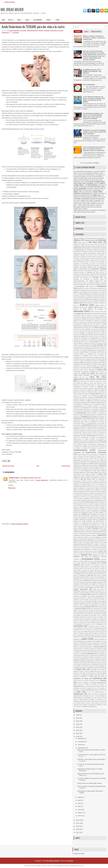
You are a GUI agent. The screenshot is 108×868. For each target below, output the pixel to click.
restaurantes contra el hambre (96, 626)
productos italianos (79, 603)
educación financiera (79, 399)
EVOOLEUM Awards (79, 424)
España (94, 416)
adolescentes (95, 260)
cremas (100, 370)
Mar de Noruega (81, 512)
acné (98, 258)
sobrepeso (76, 654)
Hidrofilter (79, 467)
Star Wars (86, 655)
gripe (102, 458)
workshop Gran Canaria (80, 705)
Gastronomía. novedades (96, 452)
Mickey (94, 535)
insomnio (102, 483)
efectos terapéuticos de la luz (96, 399)
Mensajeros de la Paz (98, 525)
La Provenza (83, 497)
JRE (98, 492)
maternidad (94, 516)
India (90, 481)
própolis (102, 605)
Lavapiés (78, 500)
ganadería (101, 448)
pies (100, 582)
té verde (102, 661)
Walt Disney (95, 703)
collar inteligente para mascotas (91, 349)
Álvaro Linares (100, 272)
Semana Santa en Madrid (81, 648)
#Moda (76, 244)
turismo (103, 680)
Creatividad (91, 370)
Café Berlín (90, 317)
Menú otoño (100, 526)
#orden (102, 244)
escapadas (84, 416)
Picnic (97, 579)
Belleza (12, 19)
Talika (103, 659)
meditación (76, 523)
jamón (98, 488)
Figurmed (102, 432)
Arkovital (76, 290)
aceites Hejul (101, 253)
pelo (89, 575)
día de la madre (100, 388)
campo (90, 322)
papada (84, 572)
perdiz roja (94, 577)
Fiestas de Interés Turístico (89, 432)
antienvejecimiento (32, 30)
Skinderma (78, 652)
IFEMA (76, 478)
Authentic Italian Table (99, 294)
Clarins (86, 343)
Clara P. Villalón (78, 343)
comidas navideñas (88, 350)
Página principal (10, 2)
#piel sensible (92, 246)
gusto (93, 460)
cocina (99, 343)
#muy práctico (94, 244)
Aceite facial (77, 253)
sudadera (102, 655)
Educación (100, 397)
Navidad (84, 555)
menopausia (85, 525)
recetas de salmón (82, 615)
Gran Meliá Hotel (92, 458)
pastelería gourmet (93, 574)
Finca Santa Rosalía (85, 434)
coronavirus (95, 362)
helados (84, 465)
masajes (84, 514)
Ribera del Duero (83, 628)
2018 (78, 820)
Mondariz (96, 544)
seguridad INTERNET (87, 645)
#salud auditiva (86, 248)
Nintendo (77, 557)
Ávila (103, 296)
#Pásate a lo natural (80, 246)
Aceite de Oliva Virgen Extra (97, 251)
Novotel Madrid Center (86, 561)
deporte (100, 387)
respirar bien (89, 624)
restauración (100, 624)
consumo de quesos (87, 357)
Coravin (88, 361)
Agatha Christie (84, 262)
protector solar (90, 607)
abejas (96, 250)
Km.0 (105, 493)
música (101, 551)
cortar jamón (86, 364)
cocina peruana (85, 345)
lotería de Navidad (78, 506)
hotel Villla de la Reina (89, 474)
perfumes (102, 577)
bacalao (76, 299)
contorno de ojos (99, 357)
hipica (91, 467)
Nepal (103, 555)
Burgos (102, 315)
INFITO (102, 481)
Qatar (75, 612)
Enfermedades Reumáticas (83, 410)
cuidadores (95, 375)
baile (82, 299)
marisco (76, 514)
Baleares (88, 299)
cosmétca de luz (78, 366)
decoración (77, 387)
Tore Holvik (83, 673)
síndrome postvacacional (88, 650)
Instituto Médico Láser (88, 485)
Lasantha (49, 866)
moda (20, 19)
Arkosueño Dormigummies (98, 289)
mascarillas (93, 514)
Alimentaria (80, 271)
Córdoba (102, 361)
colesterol (76, 348)
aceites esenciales (89, 253)
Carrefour (76, 329)
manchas (102, 509)
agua (93, 262)
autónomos (77, 296)
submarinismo (94, 655)
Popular (78, 31)
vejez (96, 688)
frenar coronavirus (79, 443)
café (83, 317)
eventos (76, 422)
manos (76, 511)
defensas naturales (89, 387)
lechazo (85, 500)
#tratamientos (80, 250)
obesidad (96, 565)
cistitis (103, 342)
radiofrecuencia (79, 614)
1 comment (15, 32)
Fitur (84, 436)
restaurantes (79, 626)
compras (94, 352)
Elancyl (105, 403)
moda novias (78, 542)
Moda (100, 535)
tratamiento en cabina (57, 30)
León (105, 500)
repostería (79, 624)
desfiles (76, 389)
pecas (75, 575)
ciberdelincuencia (78, 342)
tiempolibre (94, 669)
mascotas (102, 514)
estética (88, 418)
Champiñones (94, 338)
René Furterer (96, 622)
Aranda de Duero (84, 284)
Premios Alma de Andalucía (97, 595)
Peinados (82, 575)
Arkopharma (102, 286)
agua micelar (101, 262)
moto (77, 548)
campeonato (83, 322)
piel (85, 580)
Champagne (85, 338)
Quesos (98, 612)
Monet (103, 544)
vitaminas (76, 701)
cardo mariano (78, 328)
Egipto (89, 401)
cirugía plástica (94, 342)
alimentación (84, 269)
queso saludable (89, 612)
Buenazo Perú (80, 315)
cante (91, 324)
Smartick (102, 652)
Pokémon (92, 591)
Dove (75, 396)
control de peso (90, 359)
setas (99, 648)
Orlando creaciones (79, 568)
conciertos (91, 354)
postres (102, 593)
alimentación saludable (99, 269)
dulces (102, 395)
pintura (102, 586)
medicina (91, 518)
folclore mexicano (90, 439)
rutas (87, 633)
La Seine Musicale (94, 497)
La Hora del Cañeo (98, 495)
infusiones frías (86, 483)
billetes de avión (94, 312)
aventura (96, 296)
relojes (75, 622)
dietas (102, 390)
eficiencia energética (79, 401)
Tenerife (84, 666)
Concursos (100, 354)
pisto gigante (90, 587)
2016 (78, 826)
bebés (102, 301)
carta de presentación (98, 329)
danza (83, 385)
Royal (99, 632)
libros (89, 502)
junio (79, 800)
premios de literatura (80, 596)
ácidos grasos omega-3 (88, 258)
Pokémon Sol (89, 593)
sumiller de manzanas (95, 657)
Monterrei (76, 546)
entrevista (93, 413)
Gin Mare (102, 455)
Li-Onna (78, 502)
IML (82, 479)
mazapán (76, 518)
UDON (95, 685)
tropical (86, 681)
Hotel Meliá (77, 474)
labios (81, 499)
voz (77, 703)
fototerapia (85, 441)
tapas (83, 661)
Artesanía (85, 292)
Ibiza (88, 476)
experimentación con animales (96, 424)
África (75, 262)
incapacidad (101, 479)
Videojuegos (79, 694)
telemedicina (86, 664)
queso (81, 612)
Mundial (95, 549)
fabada (96, 425)
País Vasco (94, 570)
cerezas (102, 336)
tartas (89, 661)
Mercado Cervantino (86, 532)
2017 (78, 823)
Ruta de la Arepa (78, 633)
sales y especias (78, 635)
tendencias (95, 664)
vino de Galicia (84, 696)
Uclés (87, 685)
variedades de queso (79, 688)
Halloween (84, 462)
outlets (103, 568)
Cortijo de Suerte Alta (98, 364)
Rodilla (97, 628)
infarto (96, 481)
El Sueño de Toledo (94, 402)
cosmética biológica (92, 366)
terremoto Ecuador (79, 667)
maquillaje (103, 511)
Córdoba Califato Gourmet (81, 362)
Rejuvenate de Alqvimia (98, 621)
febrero (80, 813)
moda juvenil (101, 541)
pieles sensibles (80, 582)
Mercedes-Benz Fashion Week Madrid (90, 533)
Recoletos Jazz (95, 615)
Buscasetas (77, 317)
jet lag (82, 490)
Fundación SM (78, 446)
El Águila (84, 403)
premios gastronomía (97, 596)
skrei (85, 652)
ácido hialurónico (15, 30)
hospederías (77, 469)
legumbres (98, 500)
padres (85, 570)
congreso (86, 355)
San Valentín (97, 641)
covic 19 (83, 370)
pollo (97, 593)
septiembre (82, 748)
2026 (78, 715)
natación (88, 553)
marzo (80, 810)
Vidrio (89, 694)
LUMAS (96, 506)
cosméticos (97, 368)
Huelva (76, 476)
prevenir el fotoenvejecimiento (96, 598)
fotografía (76, 441)
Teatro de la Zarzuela (79, 662)
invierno (97, 486)
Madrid (82, 507)
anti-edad (23, 30)
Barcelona (84, 301)
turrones (80, 685)
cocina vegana (78, 347)
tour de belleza (102, 673)
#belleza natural (90, 240)
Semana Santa (99, 647)
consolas (76, 357)
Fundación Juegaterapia (97, 444)
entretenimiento (81, 413)
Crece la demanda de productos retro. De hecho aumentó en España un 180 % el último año (94, 149)
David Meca (91, 385)
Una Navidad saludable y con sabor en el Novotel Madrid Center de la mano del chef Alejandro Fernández (93, 116)
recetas (104, 614)
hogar (50, 19)
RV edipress (94, 633)
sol (83, 654)
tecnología (78, 664)
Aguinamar (76, 264)
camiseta (97, 321)
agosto (80, 797)
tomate (98, 671)
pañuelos (76, 572)
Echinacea (76, 397)
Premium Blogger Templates (61, 866)
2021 (78, 730)
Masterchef (86, 516)
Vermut (96, 690)
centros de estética (80, 336)
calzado (84, 319)
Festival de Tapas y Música (94, 431)
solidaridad (90, 654)
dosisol (103, 394)
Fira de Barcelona (99, 434)
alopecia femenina (79, 272)
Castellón (96, 331)
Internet (76, 486)
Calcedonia (98, 317)
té (97, 661)
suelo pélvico (77, 657)
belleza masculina (79, 307)
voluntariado (103, 701)
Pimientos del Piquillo (89, 584)
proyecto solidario (81, 608)
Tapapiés (76, 661)
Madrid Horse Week (93, 507)
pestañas (76, 579)
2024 (78, 721)
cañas (98, 324)
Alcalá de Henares (94, 265)
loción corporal (88, 504)
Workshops (92, 705)
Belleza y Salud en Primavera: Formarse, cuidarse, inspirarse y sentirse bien (94, 38)
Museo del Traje (78, 551)
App (97, 283)
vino (75, 696)
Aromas (83, 290)
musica (94, 551)
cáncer (96, 322)
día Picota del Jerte (79, 390)
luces (87, 506)
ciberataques (101, 340)
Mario (91, 512)
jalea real (90, 488)
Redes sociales (79, 619)
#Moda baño (84, 244)
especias (102, 417)
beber (96, 301)
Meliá (103, 523)
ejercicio (96, 401)
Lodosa (97, 504)
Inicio (38, 466)
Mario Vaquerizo (100, 513)
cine (86, 342)
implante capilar (91, 479)
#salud (76, 248)
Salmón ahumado (96, 635)
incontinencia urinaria (79, 481)
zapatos (92, 706)
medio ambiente (87, 521)
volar (83, 701)
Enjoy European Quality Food (82, 411)
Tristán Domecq (78, 681)
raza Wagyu (89, 614)
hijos (85, 467)
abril (79, 806)
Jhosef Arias (89, 490)
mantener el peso (85, 511)
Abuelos (102, 250)
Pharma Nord (85, 579)
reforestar (88, 619)
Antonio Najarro (94, 281)
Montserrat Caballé (93, 546)
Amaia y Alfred (85, 274)
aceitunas (101, 255)
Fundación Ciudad (81, 444)
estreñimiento (77, 420)
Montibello (83, 546)
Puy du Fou (94, 610)
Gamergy (93, 448)
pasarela (78, 573)
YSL (79, 707)
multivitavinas (87, 549)
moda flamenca (100, 539)
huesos (82, 476)
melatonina (95, 523)
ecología (84, 397)
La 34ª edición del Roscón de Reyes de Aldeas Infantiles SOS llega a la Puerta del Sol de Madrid (94, 99)
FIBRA (105, 431)
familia (82, 427)
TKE (87, 671)
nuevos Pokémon (82, 563)
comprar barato (84, 352)
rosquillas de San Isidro (89, 632)
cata (98, 333)
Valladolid (92, 686)
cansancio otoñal (81, 324)
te (94, 661)
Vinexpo (102, 694)
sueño (85, 657)
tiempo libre (81, 669)
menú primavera (79, 528)
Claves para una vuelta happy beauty (89, 783)
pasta (85, 574)
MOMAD (89, 544)
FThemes (33, 866)
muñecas (102, 549)
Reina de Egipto (84, 621)
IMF (77, 479)
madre (75, 507)
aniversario (86, 278)
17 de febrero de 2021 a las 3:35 (30, 478)
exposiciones (87, 425)
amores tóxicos (102, 274)
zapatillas (85, 706)
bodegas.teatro (88, 314)
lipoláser (102, 502)
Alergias (101, 267)
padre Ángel (77, 570)
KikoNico (92, 493)
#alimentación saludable (97, 238)
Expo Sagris (77, 425)
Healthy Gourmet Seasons (97, 464)
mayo (80, 803)
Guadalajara (77, 460)
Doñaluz (81, 394)
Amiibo (93, 274)
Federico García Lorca (93, 427)
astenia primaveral (85, 294)
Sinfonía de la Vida (101, 650)
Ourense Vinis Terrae (92, 568)
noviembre (81, 742)
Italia (75, 488)
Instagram (76, 485)
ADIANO (87, 260)
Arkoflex (91, 287)
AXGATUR (81, 298)
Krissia (77, 495)
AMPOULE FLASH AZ (82, 276)
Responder (12, 488)
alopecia (102, 271)
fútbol (85, 446)
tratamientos (5, 32)
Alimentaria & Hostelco (91, 271)
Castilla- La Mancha (87, 333)
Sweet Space (89, 659)
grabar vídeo (101, 457)
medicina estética (79, 519)
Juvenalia (85, 493)
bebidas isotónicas (87, 303)
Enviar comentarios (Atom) (20, 524)
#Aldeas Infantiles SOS (81, 238)
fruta (98, 443)
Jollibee (97, 490)
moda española (96, 537)
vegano (90, 688)
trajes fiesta (93, 677)
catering (84, 335)
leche (91, 500)
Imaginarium (103, 478)
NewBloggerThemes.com (77, 866)
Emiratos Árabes (100, 404)
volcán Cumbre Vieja (92, 701)
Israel (103, 486)
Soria (75, 655)
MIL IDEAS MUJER (12, 9)
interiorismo (101, 485)
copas (81, 361)
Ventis (83, 690)
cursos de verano (95, 383)
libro (83, 502)
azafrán (103, 298)
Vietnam (95, 694)
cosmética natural (85, 368)
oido (88, 567)
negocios (95, 555)
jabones (82, 488)
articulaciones (94, 292)
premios (84, 594)
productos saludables (93, 603)
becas (75, 305)
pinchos (88, 586)
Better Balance (88, 309)
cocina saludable (98, 345)
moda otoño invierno (92, 542)
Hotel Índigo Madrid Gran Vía (95, 472)
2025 (78, 718)
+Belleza (89, 250)
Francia (101, 441)
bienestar (47, 30)
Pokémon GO (101, 591)
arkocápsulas (80, 286)
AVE (83, 296)
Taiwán (97, 659)
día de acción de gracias (86, 389)
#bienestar (102, 240)
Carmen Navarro (99, 328)
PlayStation (77, 591)
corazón (95, 361)
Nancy (82, 553)
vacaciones (77, 686)
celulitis (102, 335)
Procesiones (85, 600)
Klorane (99, 493)
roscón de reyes (99, 630)
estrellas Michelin (99, 418)
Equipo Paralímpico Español (87, 415)
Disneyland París (92, 392)
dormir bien (95, 394)
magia (103, 507)
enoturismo (103, 411)
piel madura (93, 580)
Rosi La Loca (77, 632)
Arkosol (87, 289)
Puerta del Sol (84, 610)
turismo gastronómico (99, 683)
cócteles (95, 347)
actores (104, 258)
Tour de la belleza (81, 675)
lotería (103, 504)
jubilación (104, 492)
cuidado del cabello (88, 373)
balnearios (96, 299)
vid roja (89, 692)
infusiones (77, 483)
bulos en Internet (92, 315)
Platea (95, 589)
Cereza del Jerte (93, 336)
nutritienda (87, 565)
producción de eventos (98, 600)
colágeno (102, 347)
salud (28, 19)
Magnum (84, 509)
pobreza (85, 591)
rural (103, 632)
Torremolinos (91, 673)
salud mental (77, 641)
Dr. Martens (94, 396)
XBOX (99, 705)
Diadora (90, 390)
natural (94, 553)
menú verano (85, 530)
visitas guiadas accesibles (87, 700)
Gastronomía (39, 19)
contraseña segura (79, 359)
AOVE (91, 283)
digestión (76, 392)
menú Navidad (89, 526)
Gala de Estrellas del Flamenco (98, 446)
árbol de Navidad (96, 285)
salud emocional (99, 639)
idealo (94, 476)
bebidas (76, 303)
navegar (76, 555)
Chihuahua (84, 340)
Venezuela (76, 690)
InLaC (95, 483)
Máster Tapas (77, 516)
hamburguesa (94, 462)
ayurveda (89, 298)
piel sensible (103, 580)
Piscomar (81, 588)
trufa (91, 681)
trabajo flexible (100, 675)
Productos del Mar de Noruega (95, 601)
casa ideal (88, 331)
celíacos (96, 335)
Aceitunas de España (79, 257)
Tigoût (82, 671)
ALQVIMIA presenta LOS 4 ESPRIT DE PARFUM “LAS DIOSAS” (92, 71)
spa (80, 655)
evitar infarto (85, 422)
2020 (78, 733)
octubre (80, 745)
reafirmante (97, 614)
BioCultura (104, 312)
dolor (75, 394)
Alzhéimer (76, 274)
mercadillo (95, 530)
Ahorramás (86, 264)
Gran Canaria (78, 458)
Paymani (102, 574)
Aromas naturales (93, 291)
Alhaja (75, 269)
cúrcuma (98, 381)
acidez (100, 257)
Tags (86, 31)
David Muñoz (101, 385)
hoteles (101, 474)
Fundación (104, 443)
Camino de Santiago (86, 321)
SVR (82, 659)
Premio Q (76, 594)
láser (105, 498)
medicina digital (100, 518)
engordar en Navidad (99, 410)
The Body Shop (92, 667)
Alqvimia (90, 272)
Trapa (102, 677)
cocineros (87, 347)
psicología (97, 609)
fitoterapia (77, 436)
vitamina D (101, 700)
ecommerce (91, 397)
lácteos (87, 498)
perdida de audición (84, 577)
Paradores (91, 572)
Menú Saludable (93, 528)
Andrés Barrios (94, 276)
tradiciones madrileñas (80, 677)
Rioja (91, 628)
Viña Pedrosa (98, 698)
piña (75, 588)
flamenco (93, 436)
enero (80, 816)
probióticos (76, 600)
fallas (77, 427)
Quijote (104, 612)
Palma (102, 570)
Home (3, 20)
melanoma (86, 523)
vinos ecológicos (86, 698)
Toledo (92, 671)
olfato (103, 567)
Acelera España (91, 257)
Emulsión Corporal (92, 406)
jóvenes (88, 492)
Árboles (104, 285)
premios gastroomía (79, 598)
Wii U (103, 703)
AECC (103, 260)
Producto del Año (78, 602)
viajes (78, 692)
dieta (96, 390)
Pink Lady (95, 586)
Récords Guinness (87, 617)
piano (92, 579)
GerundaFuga (93, 455)
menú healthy (78, 526)
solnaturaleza (101, 654)
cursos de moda (81, 383)
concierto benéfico (79, 354)
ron (83, 630)
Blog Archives (96, 31)
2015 (78, 829)
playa (102, 589)
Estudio (93, 420)
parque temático (102, 572)
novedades (87, 559)
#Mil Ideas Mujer (95, 242)
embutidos (78, 404)
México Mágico (86, 535)
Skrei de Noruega (93, 652)
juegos (78, 493)
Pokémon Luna (78, 593)
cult (84, 377)
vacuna (86, 686)
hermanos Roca (93, 465)
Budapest (104, 314)
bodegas (78, 314)
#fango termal (82, 242)
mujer (99, 548)
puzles (103, 610)
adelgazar (79, 260)
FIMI (75, 434)
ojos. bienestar (95, 567)
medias (83, 518)
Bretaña (97, 314)
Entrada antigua (66, 466)
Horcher (102, 467)
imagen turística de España (89, 478)
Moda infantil (77, 541)
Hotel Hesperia (85, 471)
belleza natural (93, 307)
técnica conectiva (102, 662)
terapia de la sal (93, 666)
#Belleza (77, 240)
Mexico (104, 533)
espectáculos (78, 418)
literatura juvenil (78, 504)
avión (75, 298)
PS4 (91, 609)
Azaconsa (96, 298)
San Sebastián (87, 641)
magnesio (77, 509)
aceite (84, 251)
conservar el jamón (98, 356)
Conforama (77, 356)
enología (95, 411)
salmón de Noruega (93, 637)
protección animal (78, 607)
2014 (78, 832)
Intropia (83, 486)
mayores (102, 516)
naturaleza (101, 553)
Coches (93, 343)
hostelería (85, 469)
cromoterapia (77, 372)
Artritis (103, 292)
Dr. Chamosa (83, 396)
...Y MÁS (58, 19)
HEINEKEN (77, 465)
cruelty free (101, 372)
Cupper (91, 381)
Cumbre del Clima (82, 381)
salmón (87, 635)
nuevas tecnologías (101, 561)
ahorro (94, 264)
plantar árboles (100, 588)
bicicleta (101, 309)
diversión (102, 392)
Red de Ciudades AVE (100, 617)
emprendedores (78, 406)
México (78, 535)
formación (101, 439)
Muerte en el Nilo (90, 548)
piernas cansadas (92, 582)
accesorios (77, 251)
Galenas (78, 448)
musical (76, 553)
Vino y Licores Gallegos (98, 696)
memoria (76, 525)
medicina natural (92, 519)
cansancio (103, 322)
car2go (103, 326)
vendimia (102, 688)
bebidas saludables (99, 303)
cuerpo (76, 373)
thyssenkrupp (102, 667)
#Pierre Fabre (101, 246)
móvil (82, 548)
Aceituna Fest (92, 255)
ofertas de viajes (79, 567)
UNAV (102, 685)
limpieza (95, 502)
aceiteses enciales (79, 255)
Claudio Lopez (14, 478)
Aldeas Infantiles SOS (89, 267)
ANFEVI (102, 276)
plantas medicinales (81, 589)
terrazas (102, 666)
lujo (91, 506)
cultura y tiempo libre (98, 379)
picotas (80, 581)
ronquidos (89, 630)
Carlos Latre (88, 328)
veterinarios (103, 690)
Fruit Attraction (91, 443)
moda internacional (89, 541)
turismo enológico (83, 683)
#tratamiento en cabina (100, 248)
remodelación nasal (85, 622)
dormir (87, 394)
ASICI (75, 294)
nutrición (93, 563)
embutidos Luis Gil (88, 404)
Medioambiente (100, 521)
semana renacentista (86, 647)
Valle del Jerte (101, 686)
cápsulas (96, 326)
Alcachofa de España (80, 265)
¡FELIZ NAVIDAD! (89, 85)
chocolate (92, 340)
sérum (92, 648)
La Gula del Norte (86, 495)
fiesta (77, 432)
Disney (83, 392)
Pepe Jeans (97, 575)
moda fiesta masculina (86, 539)
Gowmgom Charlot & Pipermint (87, 457)
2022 (78, 727)
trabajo (92, 675)
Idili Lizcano (101, 476)
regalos (95, 619)
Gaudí (79, 455)
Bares (91, 301)
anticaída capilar (99, 279)
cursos (104, 381)
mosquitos (103, 546)
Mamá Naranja (93, 509)
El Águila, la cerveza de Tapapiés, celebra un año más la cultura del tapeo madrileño (94, 132)
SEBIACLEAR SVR (85, 643)
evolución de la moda (97, 422)
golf (75, 457)
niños (86, 557)
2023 (78, 724)
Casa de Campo (78, 331)
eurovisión (101, 420)
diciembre (81, 739)
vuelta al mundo (85, 703)
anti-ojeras (86, 279)
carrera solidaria (86, 329)
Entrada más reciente (8, 466)
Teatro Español (91, 662)
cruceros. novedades (89, 372)
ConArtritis (102, 352)
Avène (89, 296)
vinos (75, 698)
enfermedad (85, 408)
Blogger (97, 163)
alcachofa (101, 264)
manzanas (95, 511)
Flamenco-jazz (85, 437)
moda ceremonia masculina (81, 537)
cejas (90, 335)
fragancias (93, 441)
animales (76, 277)
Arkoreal (80, 288)
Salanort (102, 633)
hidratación (103, 465)
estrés (86, 420)
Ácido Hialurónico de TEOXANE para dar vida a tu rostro (33, 27)
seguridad (96, 643)
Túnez (97, 681)
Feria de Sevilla (87, 429)
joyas (93, 492)
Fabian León (103, 425)
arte (100, 290)
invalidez (90, 486)
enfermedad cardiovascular (99, 408)
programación (94, 605)
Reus (75, 628)
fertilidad (82, 431)
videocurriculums (99, 692)
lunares (103, 506)
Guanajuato (86, 460)
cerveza (76, 338)
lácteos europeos (96, 499)
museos (87, 551)
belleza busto (100, 305)
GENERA (85, 455)
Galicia (85, 448)
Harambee (84, 464)
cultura (92, 377)
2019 (78, 737)
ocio (103, 565)
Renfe (105, 622)
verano (89, 690)
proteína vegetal (102, 607)
